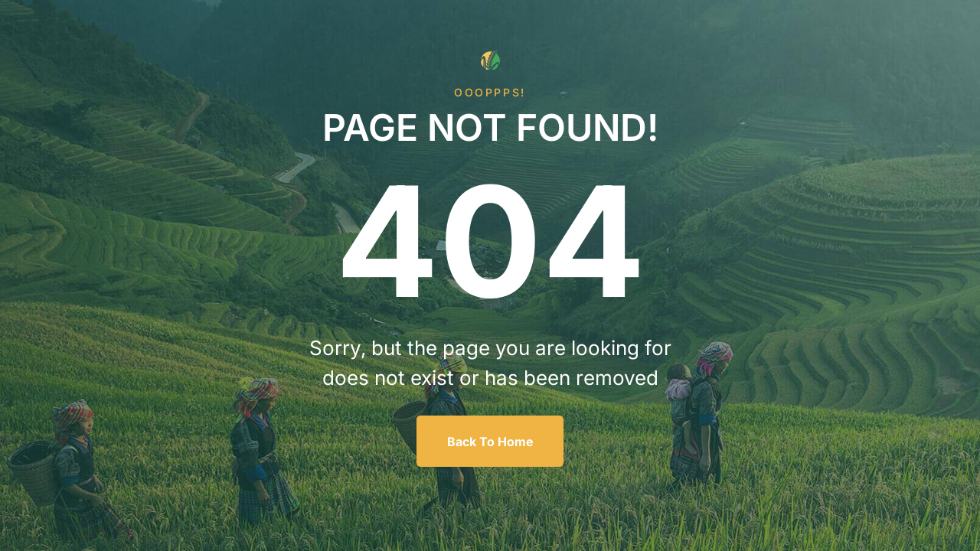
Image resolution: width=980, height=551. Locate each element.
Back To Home (490, 442)
